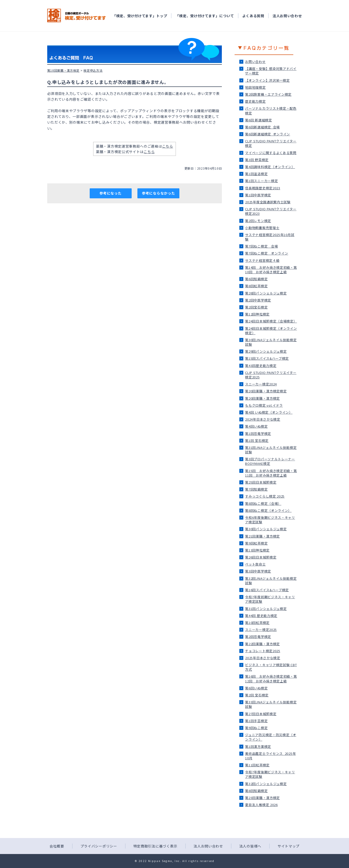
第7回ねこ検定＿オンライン (267, 253)
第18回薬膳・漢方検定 (63, 70)
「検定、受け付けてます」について (205, 16)
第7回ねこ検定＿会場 (261, 246)
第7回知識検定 (256, 489)
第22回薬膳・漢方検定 (262, 644)
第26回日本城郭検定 (261, 557)
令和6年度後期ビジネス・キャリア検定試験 (270, 520)
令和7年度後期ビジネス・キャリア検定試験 (270, 774)
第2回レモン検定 (258, 221)
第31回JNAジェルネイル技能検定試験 (271, 450)
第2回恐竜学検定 (258, 637)
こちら (168, 146)
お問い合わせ (255, 62)
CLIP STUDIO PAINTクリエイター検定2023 (271, 211)
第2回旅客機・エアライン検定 (268, 94)
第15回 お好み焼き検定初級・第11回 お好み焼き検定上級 (271, 473)
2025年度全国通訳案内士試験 (268, 202)
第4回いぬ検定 (256, 426)
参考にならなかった (158, 193)
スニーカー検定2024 (261, 384)
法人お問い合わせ (287, 16)
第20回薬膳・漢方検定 (262, 398)
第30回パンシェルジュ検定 (266, 529)
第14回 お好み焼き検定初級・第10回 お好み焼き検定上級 (271, 270)
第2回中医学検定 (258, 300)
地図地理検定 (255, 87)
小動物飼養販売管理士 (262, 228)
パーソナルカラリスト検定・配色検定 (271, 111)
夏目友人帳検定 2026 (261, 805)
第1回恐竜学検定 (258, 434)
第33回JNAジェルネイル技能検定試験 (271, 704)
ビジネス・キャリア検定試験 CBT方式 (271, 667)
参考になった (110, 193)
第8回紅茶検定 (256, 286)
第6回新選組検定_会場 (262, 127)
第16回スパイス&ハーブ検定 (267, 590)
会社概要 (57, 846)
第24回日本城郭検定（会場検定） (271, 321)
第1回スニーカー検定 (261, 181)
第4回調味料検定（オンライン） (270, 167)
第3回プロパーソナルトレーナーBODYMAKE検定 (270, 461)
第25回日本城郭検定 (261, 482)
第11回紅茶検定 (257, 765)
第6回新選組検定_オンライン (268, 134)
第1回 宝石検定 (257, 440)
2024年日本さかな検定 (263, 419)
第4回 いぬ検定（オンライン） (269, 412)
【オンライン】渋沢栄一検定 (267, 80)
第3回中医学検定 (258, 571)
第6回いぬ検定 (256, 688)
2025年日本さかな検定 (263, 658)
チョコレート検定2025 (263, 651)
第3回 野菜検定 (257, 160)
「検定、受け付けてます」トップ (140, 16)
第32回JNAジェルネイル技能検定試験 (271, 581)
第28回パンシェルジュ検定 (266, 293)
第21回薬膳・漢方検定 (262, 536)
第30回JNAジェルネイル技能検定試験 (271, 342)
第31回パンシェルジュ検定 (266, 609)
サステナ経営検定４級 (262, 260)
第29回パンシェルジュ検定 (266, 351)
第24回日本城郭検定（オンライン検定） (271, 331)
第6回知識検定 (256, 279)
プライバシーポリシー (99, 846)
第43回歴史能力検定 (261, 366)
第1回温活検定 (256, 174)
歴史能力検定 (255, 101)
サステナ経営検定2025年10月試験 (270, 237)
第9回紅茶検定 (256, 543)
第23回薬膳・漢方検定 (262, 798)
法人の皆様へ (250, 846)
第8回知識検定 (256, 791)
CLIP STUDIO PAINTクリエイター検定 (271, 143)
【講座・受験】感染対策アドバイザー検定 (271, 71)
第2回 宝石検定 (257, 695)
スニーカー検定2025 (261, 630)
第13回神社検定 (257, 550)
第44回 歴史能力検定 (261, 616)
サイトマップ (289, 846)
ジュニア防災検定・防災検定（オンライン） (271, 737)
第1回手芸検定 (256, 721)
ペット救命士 (255, 564)
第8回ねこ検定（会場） (263, 503)
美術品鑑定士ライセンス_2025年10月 (270, 756)
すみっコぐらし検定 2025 (265, 496)
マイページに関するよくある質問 (271, 153)
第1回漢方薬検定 (258, 746)
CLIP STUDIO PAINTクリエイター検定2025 (271, 375)
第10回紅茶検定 (257, 623)
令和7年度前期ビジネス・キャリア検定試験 (270, 599)
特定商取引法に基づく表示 (155, 846)
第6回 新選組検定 (258, 120)
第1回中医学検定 (258, 195)
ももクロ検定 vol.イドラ (264, 405)
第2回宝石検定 (256, 307)
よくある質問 (253, 16)
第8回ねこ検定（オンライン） (268, 510)
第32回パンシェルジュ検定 (266, 784)
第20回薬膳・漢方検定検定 (266, 391)
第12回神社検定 (257, 314)
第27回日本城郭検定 (261, 714)
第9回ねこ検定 (256, 728)
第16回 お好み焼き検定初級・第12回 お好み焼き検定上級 (271, 679)
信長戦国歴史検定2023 (263, 188)
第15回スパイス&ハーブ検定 (267, 358)
